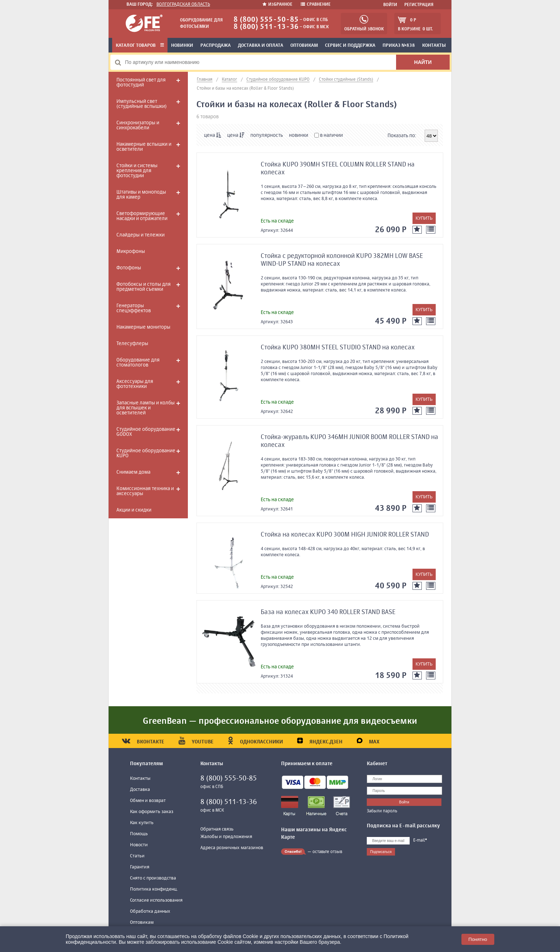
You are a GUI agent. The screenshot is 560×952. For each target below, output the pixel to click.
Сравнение (316, 5)
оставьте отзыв (327, 852)
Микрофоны (131, 251)
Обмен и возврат (148, 801)
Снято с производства (153, 878)
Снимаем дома (133, 472)
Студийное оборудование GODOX (146, 432)
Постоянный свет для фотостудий (141, 83)
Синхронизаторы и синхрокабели (138, 125)
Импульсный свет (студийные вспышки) (141, 104)
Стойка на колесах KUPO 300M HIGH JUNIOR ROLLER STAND (345, 535)
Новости (139, 845)
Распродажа (216, 46)
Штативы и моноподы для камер (141, 195)
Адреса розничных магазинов (232, 848)
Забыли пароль (382, 811)
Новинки (182, 46)
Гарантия (140, 867)
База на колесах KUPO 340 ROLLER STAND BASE (328, 612)
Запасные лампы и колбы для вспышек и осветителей (146, 408)
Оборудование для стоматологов (138, 363)
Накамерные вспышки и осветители (144, 147)
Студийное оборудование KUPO (146, 453)
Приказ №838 (399, 46)
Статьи (137, 856)
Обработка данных (150, 911)
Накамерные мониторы (143, 327)
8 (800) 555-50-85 (266, 20)
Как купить (142, 823)
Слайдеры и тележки (141, 235)
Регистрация (419, 5)
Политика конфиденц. (154, 889)
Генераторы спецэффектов (134, 308)
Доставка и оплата (261, 46)
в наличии (329, 135)
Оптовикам (304, 46)
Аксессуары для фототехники (135, 384)
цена (212, 135)
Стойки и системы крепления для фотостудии (137, 171)
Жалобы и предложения (226, 837)
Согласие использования (156, 900)
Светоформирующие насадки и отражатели (142, 216)
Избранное (278, 5)
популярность (267, 135)
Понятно (478, 939)
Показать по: (402, 136)
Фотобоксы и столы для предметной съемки (144, 287)
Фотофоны (129, 268)
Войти (390, 5)
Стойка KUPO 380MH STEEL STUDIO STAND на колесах (338, 348)
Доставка (140, 790)
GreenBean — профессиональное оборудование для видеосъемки (280, 721)
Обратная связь (217, 829)
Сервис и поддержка (350, 46)
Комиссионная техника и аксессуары (145, 491)
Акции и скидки (134, 510)
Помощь (139, 834)
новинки (299, 135)
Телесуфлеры (132, 344)
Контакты (434, 46)
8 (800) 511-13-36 (266, 27)
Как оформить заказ (152, 812)
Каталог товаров (140, 46)
